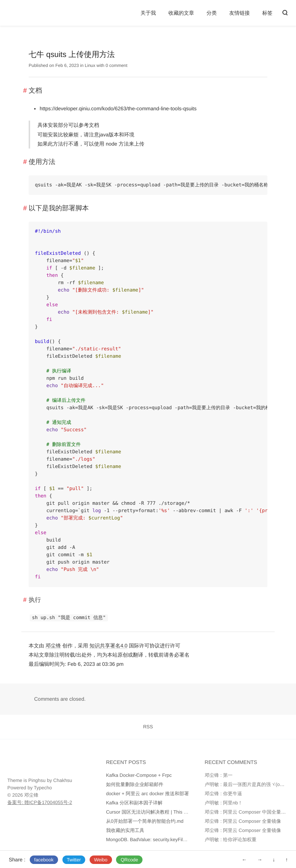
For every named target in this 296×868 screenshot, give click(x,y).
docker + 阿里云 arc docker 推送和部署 (148, 794)
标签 (267, 13)
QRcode (129, 860)
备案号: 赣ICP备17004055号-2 (40, 802)
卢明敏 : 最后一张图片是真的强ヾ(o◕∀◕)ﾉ (250, 784)
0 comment (117, 65)
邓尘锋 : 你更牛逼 (223, 794)
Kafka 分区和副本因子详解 (134, 803)
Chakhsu (63, 780)
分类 (212, 13)
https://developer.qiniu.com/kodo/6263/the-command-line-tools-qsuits (118, 108)
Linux (90, 65)
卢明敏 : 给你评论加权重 (230, 840)
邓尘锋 (53, 646)
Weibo (101, 860)
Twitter (74, 860)
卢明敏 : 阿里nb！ (223, 803)
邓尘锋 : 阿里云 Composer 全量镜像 (243, 821)
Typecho (43, 788)
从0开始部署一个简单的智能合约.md (145, 821)
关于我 (148, 13)
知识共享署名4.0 (109, 646)
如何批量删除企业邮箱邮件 (135, 784)
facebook (44, 860)
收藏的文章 (181, 13)
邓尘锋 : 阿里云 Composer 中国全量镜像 (248, 812)
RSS (148, 727)
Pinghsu (37, 780)
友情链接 (239, 13)
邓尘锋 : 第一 (219, 775)
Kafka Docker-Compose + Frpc (139, 775)
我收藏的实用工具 (125, 830)
